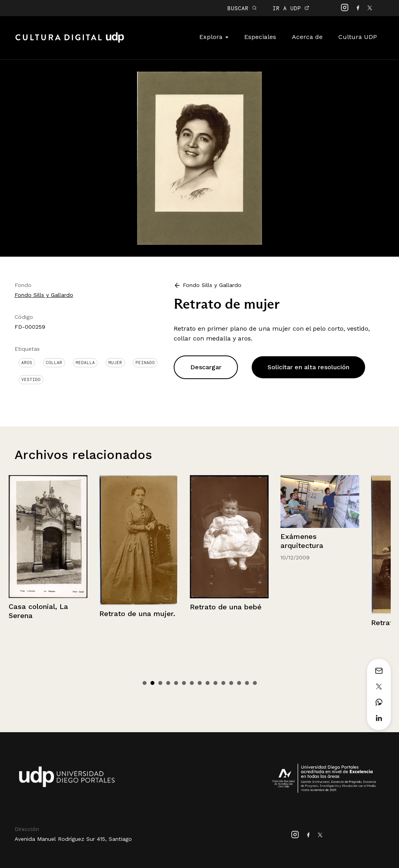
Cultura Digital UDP (70, 42)
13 (239, 683)
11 (223, 683)
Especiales (260, 37)
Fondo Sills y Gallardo (44, 295)
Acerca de (307, 37)
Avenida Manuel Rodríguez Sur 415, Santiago (73, 839)
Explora (214, 37)
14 (247, 683)
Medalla (85, 363)
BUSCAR (242, 8)
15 (255, 683)
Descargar (206, 367)
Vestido (31, 379)
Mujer (115, 363)
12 (231, 683)
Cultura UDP (358, 37)
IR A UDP (291, 8)
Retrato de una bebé (316, 607)
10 (215, 683)
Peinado (145, 363)
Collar (54, 363)
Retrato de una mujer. (228, 614)
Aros (27, 363)
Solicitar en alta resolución (308, 367)
